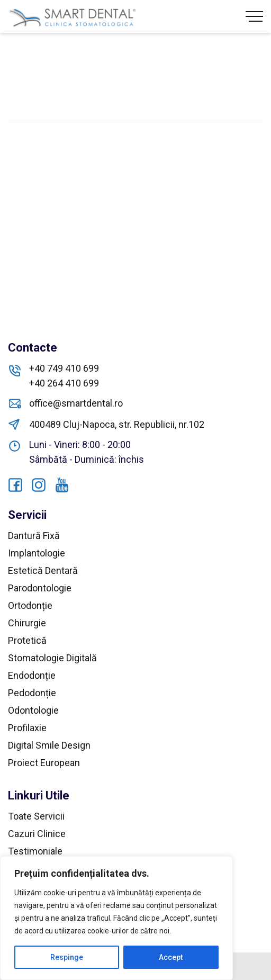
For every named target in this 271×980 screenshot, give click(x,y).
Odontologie (33, 710)
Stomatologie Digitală (52, 658)
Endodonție (32, 675)
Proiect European (44, 763)
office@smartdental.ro (76, 403)
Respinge (67, 957)
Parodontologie (40, 588)
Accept (171, 957)
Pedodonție (32, 693)
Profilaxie (27, 728)
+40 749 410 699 (64, 368)
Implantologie (37, 553)
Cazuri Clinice (37, 834)
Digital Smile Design (49, 745)
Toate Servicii (36, 816)
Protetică (27, 640)
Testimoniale (35, 851)
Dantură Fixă (34, 536)
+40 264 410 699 (64, 383)
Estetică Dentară (43, 570)
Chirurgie (27, 623)
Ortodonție (30, 605)
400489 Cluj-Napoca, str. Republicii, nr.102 (117, 424)
